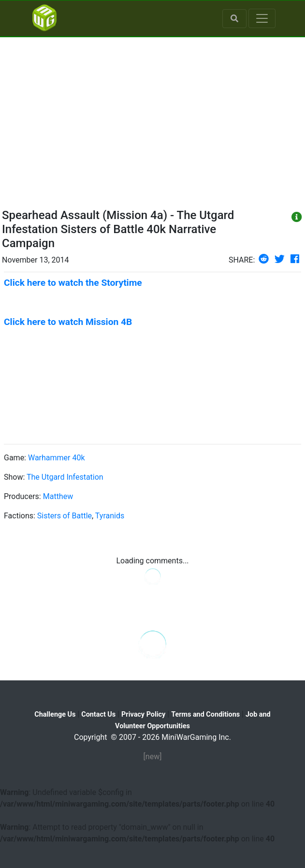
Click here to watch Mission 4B (68, 322)
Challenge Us (55, 714)
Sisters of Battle (65, 516)
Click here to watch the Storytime (73, 283)
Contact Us (98, 714)
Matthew (58, 496)
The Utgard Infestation (65, 477)
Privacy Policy (143, 714)
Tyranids (110, 516)
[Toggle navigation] (262, 18)
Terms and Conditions (205, 714)
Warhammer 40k (57, 458)
